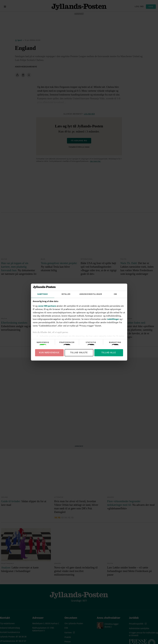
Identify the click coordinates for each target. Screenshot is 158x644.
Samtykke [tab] (43, 294)
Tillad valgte (79, 353)
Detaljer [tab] (66, 294)
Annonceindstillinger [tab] (91, 294)
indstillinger (113, 319)
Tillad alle (109, 353)
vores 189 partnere (47, 306)
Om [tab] (115, 294)
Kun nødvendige (49, 353)
